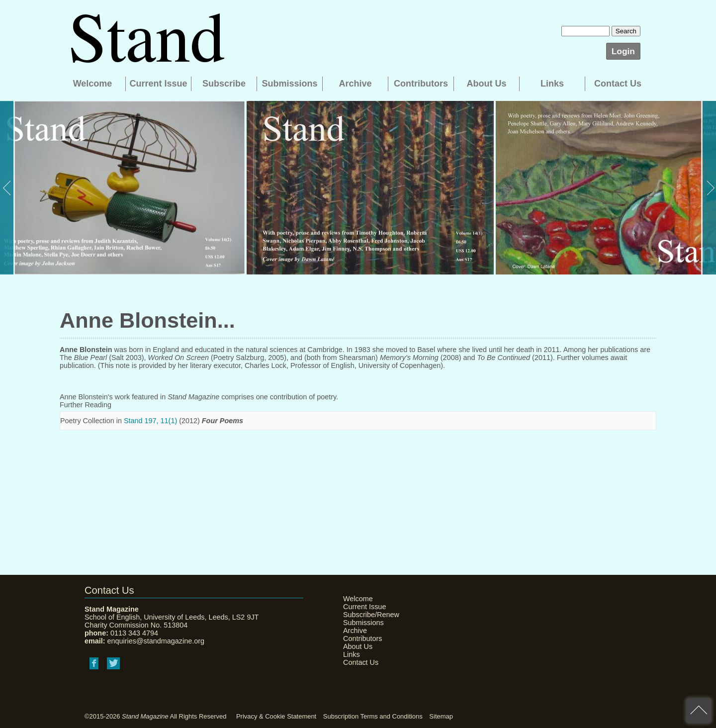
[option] (122, 188)
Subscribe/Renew (368, 615)
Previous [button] (7, 188)
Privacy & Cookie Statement (276, 716)
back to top (699, 711)
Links (552, 84)
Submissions (289, 84)
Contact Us (618, 84)
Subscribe (224, 84)
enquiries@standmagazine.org (156, 641)
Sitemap (441, 716)
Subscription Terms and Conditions (373, 716)
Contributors (421, 84)
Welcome (93, 84)
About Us (487, 84)
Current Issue (158, 84)
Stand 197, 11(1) (150, 421)
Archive (355, 84)
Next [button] (709, 188)
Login (623, 51)
